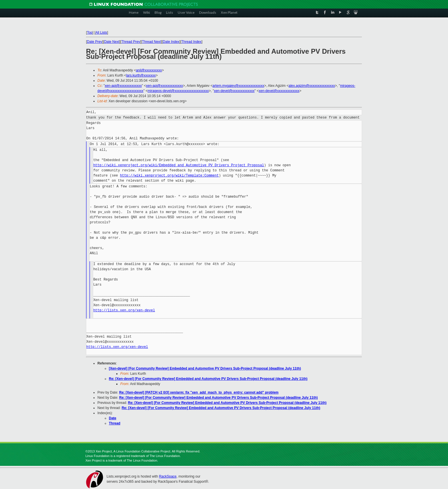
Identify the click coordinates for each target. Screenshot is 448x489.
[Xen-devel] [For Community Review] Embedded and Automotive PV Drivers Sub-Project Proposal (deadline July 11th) (205, 368)
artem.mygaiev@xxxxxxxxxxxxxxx (238, 86)
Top (90, 33)
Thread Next (151, 42)
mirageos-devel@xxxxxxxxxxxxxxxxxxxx (178, 91)
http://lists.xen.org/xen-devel (124, 310)
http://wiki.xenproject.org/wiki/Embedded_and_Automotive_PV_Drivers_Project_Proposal (179, 165)
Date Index (171, 42)
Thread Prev (131, 42)
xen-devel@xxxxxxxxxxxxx (234, 91)
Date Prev (94, 42)
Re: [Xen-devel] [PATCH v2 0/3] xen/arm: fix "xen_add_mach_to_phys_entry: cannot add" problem (199, 392)
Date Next (112, 42)
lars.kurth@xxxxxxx (141, 75)
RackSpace (168, 476)
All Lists (101, 33)
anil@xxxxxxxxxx (149, 70)
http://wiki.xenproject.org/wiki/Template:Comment (169, 176)
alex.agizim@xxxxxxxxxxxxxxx (312, 86)
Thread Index (192, 42)
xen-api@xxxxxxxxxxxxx (123, 86)
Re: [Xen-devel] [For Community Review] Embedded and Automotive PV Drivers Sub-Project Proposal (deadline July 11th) (208, 379)
